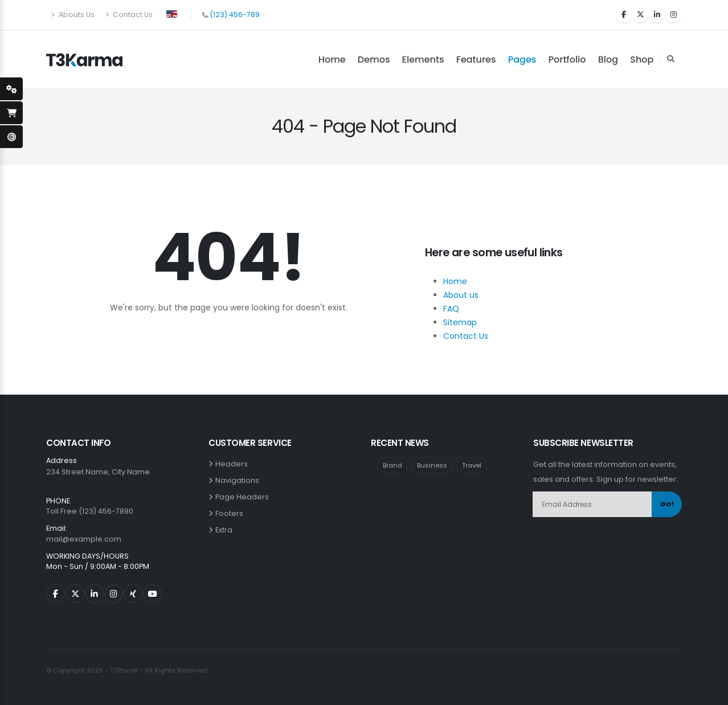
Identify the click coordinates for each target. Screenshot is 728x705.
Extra (226, 530)
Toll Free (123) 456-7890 (90, 511)
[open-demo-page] (11, 137)
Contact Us (129, 15)
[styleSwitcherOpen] (11, 89)
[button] (172, 13)
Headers (233, 464)
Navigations (239, 480)
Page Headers (244, 497)
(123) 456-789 (235, 15)
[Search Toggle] (670, 59)
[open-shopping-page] (11, 113)
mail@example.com (84, 539)
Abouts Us (73, 15)
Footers (231, 513)
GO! (667, 504)
